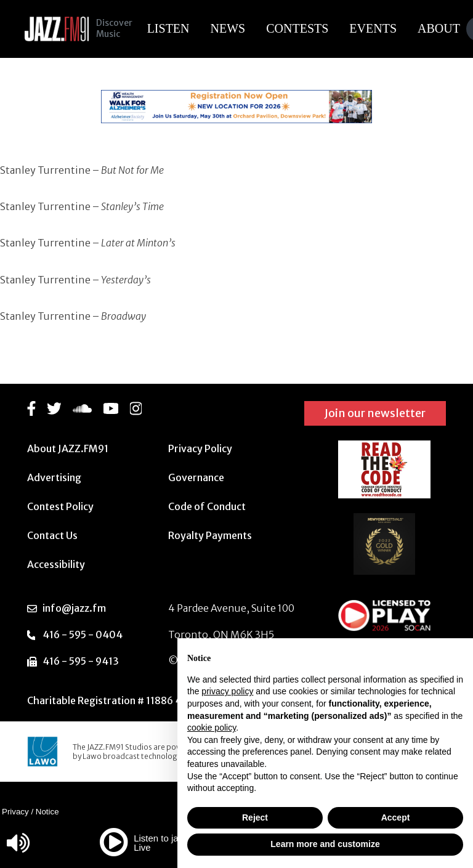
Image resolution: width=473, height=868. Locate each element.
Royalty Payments (210, 535)
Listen (171, 28)
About (442, 28)
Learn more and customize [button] (325, 844)
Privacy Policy (200, 448)
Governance (196, 477)
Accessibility (56, 564)
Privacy (15, 812)
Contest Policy (60, 506)
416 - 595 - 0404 (83, 635)
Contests (300, 28)
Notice (47, 812)
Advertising (54, 477)
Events (376, 28)
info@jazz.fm (74, 608)
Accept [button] (396, 817)
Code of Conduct (207, 506)
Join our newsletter (375, 413)
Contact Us (52, 535)
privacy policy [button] (227, 691)
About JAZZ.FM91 (68, 448)
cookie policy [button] (212, 728)
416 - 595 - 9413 (81, 661)
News (231, 28)
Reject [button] (255, 817)
